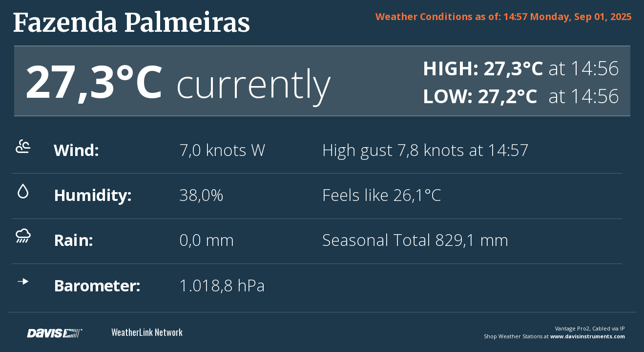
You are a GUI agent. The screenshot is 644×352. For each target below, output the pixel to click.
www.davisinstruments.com (588, 336)
